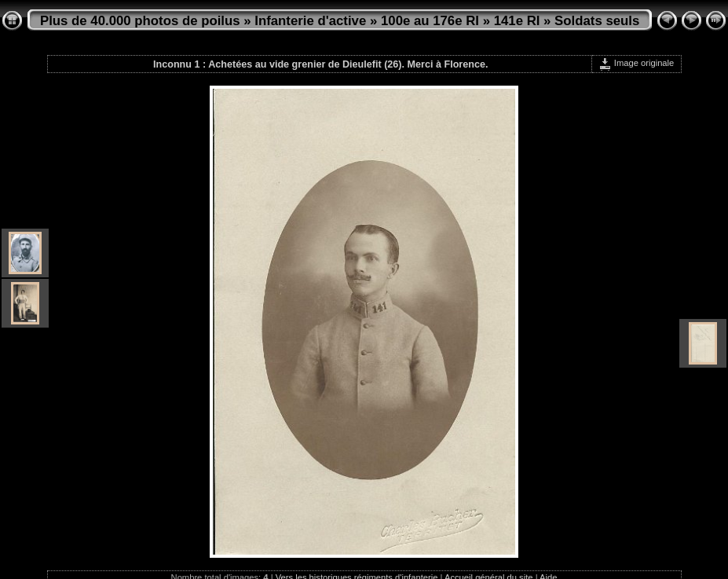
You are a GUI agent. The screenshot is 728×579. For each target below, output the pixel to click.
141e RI (517, 21)
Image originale (637, 63)
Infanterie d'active (310, 21)
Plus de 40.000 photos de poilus (140, 21)
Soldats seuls (597, 21)
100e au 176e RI (430, 21)
